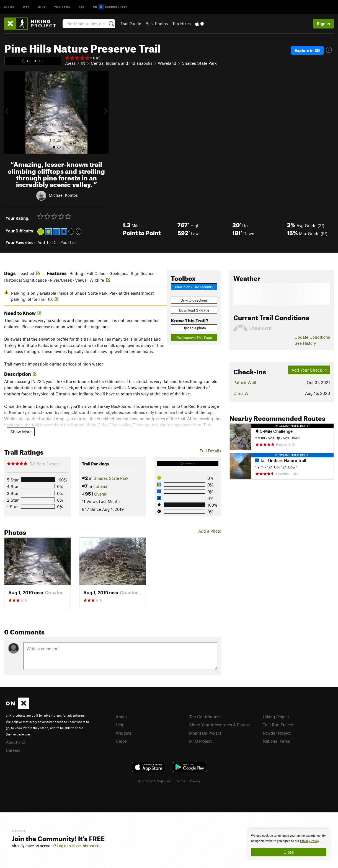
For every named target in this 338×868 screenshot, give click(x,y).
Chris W (241, 393)
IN (83, 63)
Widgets (124, 733)
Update (312, 337)
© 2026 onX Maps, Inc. (155, 781)
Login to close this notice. (78, 846)
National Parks (276, 741)
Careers (13, 750)
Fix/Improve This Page (194, 338)
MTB (26, 7)
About (121, 717)
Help (120, 725)
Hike (42, 7)
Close (289, 852)
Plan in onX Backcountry (194, 287)
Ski (82, 7)
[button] (10, 113)
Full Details (210, 451)
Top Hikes (181, 24)
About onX (16, 742)
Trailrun (62, 7)
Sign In (323, 24)
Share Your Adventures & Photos (219, 725)
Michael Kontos (63, 195)
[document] (289, 845)
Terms (181, 781)
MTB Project (200, 741)
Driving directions (194, 300)
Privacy (195, 781)
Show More (21, 432)
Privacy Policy (310, 841)
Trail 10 (45, 299)
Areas (70, 63)
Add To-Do (47, 242)
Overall (101, 494)
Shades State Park (199, 63)
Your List (69, 242)
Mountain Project (205, 733)
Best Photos (157, 24)
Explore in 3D (307, 50)
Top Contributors (205, 717)
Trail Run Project (278, 725)
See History (305, 343)
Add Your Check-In (309, 370)
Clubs (121, 741)
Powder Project (277, 733)
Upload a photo (194, 328)
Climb (9, 7)
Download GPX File (194, 310)
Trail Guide (131, 24)
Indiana (100, 486)
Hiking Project (276, 717)
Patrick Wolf (245, 382)
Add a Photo (210, 531)
